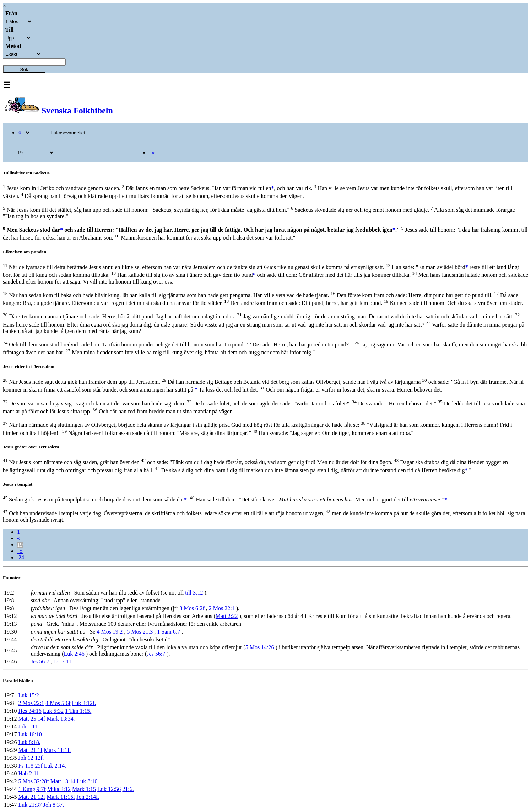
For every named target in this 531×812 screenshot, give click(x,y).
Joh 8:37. (54, 805)
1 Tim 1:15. (78, 711)
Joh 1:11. (28, 727)
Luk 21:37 (30, 805)
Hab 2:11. (29, 773)
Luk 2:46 (74, 654)
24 (21, 557)
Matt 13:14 (63, 781)
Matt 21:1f (30, 750)
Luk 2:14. (55, 766)
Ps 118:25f (30, 766)
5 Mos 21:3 (140, 632)
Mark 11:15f (61, 797)
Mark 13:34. (61, 719)
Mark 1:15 (84, 789)
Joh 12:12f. (31, 758)
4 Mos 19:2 (110, 632)
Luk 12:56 (109, 789)
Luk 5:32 (53, 711)
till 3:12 (194, 593)
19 (20, 545)
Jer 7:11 (63, 662)
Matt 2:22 (227, 616)
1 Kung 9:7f (32, 789)
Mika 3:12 (59, 789)
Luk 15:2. (29, 695)
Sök (24, 69)
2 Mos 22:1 (222, 608)
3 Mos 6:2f (192, 608)
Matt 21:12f (32, 797)
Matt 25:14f (32, 719)
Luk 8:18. (29, 742)
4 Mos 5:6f (58, 703)
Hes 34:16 (30, 711)
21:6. (128, 789)
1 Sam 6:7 (169, 632)
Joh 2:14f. (88, 797)
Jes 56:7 (156, 654)
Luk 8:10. (88, 781)
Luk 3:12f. (84, 703)
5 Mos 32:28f (33, 781)
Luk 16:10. (31, 734)
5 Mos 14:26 (260, 647)
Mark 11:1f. (57, 750)
